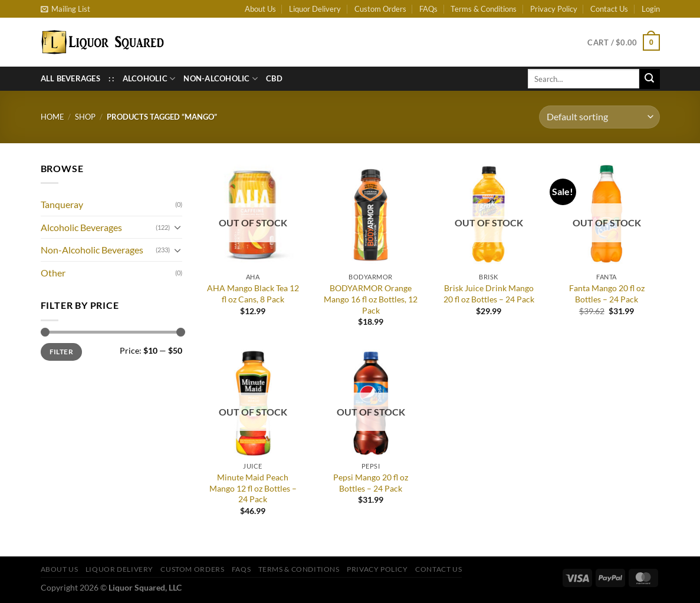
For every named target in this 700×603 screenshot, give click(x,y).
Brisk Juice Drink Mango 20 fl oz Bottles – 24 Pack (489, 294)
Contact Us (609, 9)
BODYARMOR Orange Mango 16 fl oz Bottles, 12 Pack (371, 299)
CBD (274, 78)
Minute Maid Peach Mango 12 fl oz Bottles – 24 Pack (253, 488)
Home (52, 117)
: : (111, 78)
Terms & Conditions (484, 9)
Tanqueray (62, 204)
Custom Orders (380, 9)
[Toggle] (178, 227)
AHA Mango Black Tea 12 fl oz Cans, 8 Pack (253, 294)
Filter (61, 352)
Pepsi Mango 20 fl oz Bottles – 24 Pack (371, 483)
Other (53, 273)
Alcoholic (149, 79)
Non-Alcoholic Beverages (92, 250)
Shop (85, 117)
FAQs (428, 9)
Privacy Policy (554, 9)
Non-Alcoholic (221, 79)
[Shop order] (599, 117)
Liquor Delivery (315, 9)
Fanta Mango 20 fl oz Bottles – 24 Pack (607, 294)
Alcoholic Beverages (81, 227)
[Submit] (649, 79)
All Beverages (70, 78)
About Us (260, 9)
